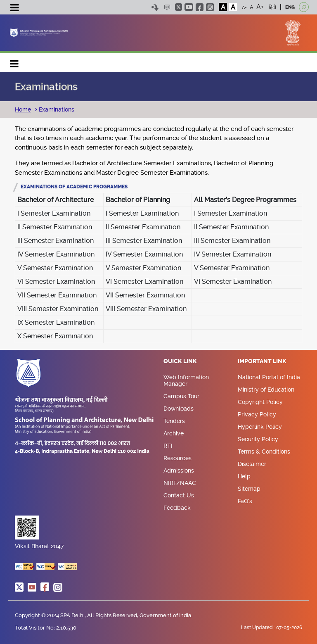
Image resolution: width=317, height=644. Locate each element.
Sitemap (249, 489)
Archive (174, 433)
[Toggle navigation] (14, 9)
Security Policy (258, 439)
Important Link (262, 361)
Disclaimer (252, 464)
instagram (210, 7)
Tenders (174, 421)
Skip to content (155, 7)
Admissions (179, 471)
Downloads (179, 409)
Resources (177, 458)
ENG (290, 7)
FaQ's (245, 501)
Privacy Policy (257, 414)
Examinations (56, 109)
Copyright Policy (260, 402)
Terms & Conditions (264, 452)
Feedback (177, 508)
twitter (179, 7)
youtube (189, 7)
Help (244, 476)
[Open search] (304, 7)
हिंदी (272, 7)
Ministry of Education (266, 390)
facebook (200, 7)
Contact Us (179, 495)
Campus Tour (181, 396)
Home (23, 109)
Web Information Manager (186, 380)
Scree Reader (167, 7)
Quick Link (180, 361)
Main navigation (14, 62)
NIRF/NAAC (180, 483)
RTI (168, 446)
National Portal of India (269, 377)
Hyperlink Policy (260, 427)
